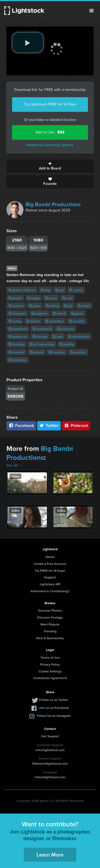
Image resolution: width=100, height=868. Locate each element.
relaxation (17, 360)
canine (76, 290)
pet (60, 290)
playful (15, 298)
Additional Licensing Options (50, 145)
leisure (33, 321)
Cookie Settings (50, 671)
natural (37, 352)
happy (33, 298)
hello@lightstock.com (50, 777)
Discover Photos (50, 610)
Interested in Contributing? (50, 591)
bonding (16, 344)
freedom (57, 352)
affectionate (79, 336)
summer (77, 321)
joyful (51, 298)
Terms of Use (50, 657)
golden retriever (22, 290)
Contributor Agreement (50, 678)
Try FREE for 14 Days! (50, 571)
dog (45, 290)
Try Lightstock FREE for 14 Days (50, 104)
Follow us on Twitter (54, 700)
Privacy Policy (50, 664)
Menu (91, 11)
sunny (15, 321)
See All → (15, 465)
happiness (18, 329)
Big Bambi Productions (53, 204)
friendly (40, 336)
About (50, 557)
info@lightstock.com (50, 750)
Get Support (50, 736)
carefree (78, 352)
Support (50, 577)
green (77, 313)
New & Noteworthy (50, 638)
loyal (58, 336)
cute (67, 298)
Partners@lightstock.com (50, 763)
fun (68, 306)
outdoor (16, 306)
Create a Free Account (50, 564)
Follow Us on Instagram (54, 716)
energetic (17, 313)
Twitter (49, 425)
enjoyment (42, 329)
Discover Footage (50, 617)
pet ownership (42, 344)
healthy (67, 344)
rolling (52, 306)
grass (35, 306)
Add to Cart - (50, 132)
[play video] (28, 43)
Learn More (50, 855)
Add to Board (50, 166)
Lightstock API (50, 584)
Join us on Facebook (54, 708)
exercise (17, 352)
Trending (50, 631)
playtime (39, 313)
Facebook (21, 425)
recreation (55, 321)
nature (59, 313)
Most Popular (50, 624)
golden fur (18, 336)
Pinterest (76, 425)
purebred (66, 329)
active (84, 306)
